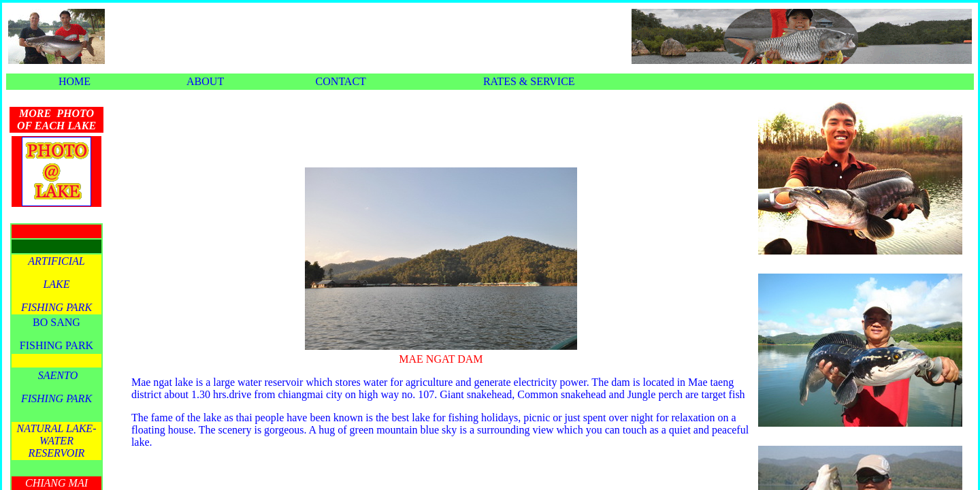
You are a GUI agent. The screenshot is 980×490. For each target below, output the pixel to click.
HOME (75, 81)
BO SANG (56, 322)
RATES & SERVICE (529, 81)
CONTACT (341, 81)
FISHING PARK (56, 345)
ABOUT (205, 81)
